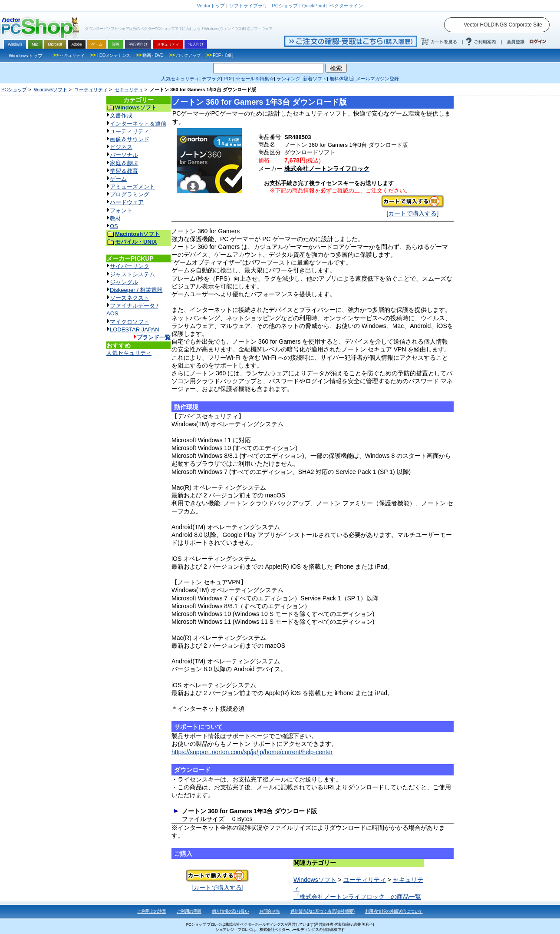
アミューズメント (132, 187)
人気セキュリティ (129, 353)
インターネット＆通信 (138, 124)
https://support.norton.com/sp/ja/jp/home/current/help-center (252, 752)
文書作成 (121, 115)
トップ (211, 6)
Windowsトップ (26, 56)
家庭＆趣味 (124, 163)
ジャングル (124, 282)
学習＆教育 (124, 171)
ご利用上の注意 (152, 911)
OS (114, 226)
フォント (121, 210)
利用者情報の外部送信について (394, 911)
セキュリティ (129, 89)
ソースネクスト (130, 298)
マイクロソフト (130, 322)
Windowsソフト (51, 89)
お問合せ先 (270, 911)
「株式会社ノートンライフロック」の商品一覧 (357, 897)
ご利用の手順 (189, 911)
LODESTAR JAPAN (135, 330)
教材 (115, 218)
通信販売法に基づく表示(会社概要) (323, 911)
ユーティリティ (91, 89)
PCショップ (14, 89)
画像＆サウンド (130, 139)
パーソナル (124, 155)
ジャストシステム (132, 274)
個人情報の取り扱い (231, 911)
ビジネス (121, 147)
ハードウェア (127, 202)
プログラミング (130, 194)
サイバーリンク (130, 266)
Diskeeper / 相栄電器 (136, 290)
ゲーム (118, 179)
